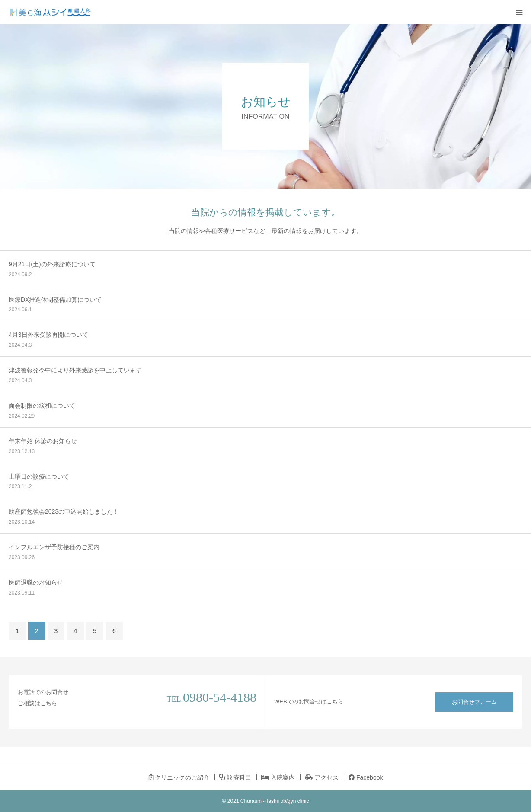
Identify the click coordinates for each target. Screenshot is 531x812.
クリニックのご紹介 (179, 777)
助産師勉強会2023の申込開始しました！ (64, 511)
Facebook (366, 777)
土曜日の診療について (39, 476)
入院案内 (278, 777)
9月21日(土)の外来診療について (52, 264)
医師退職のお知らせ (36, 582)
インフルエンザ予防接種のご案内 (54, 547)
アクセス (322, 777)
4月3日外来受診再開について (48, 335)
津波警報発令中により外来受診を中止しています (75, 370)
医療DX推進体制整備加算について (55, 300)
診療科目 (235, 777)
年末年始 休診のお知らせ (43, 441)
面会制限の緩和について (42, 406)
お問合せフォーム (474, 702)
